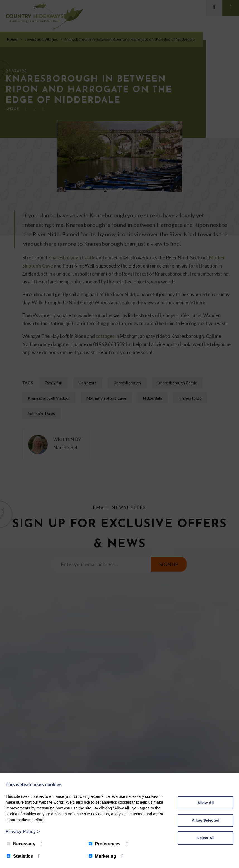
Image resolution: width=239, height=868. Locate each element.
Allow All (206, 803)
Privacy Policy (23, 832)
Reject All (205, 838)
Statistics (20, 856)
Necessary (21, 844)
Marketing (102, 856)
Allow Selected (206, 820)
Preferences (105, 844)
